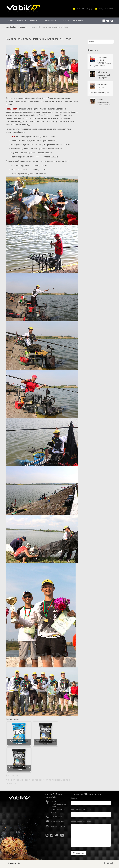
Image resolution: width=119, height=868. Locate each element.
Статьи (66, 21)
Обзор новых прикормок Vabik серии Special (104, 75)
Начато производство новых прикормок (104, 102)
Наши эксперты (51, 21)
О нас (10, 21)
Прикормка (12, 863)
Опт (19, 863)
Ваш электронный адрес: (81, 809)
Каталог (34, 21)
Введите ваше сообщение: (81, 821)
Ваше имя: (75, 798)
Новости (21, 21)
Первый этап (11, 109)
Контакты (78, 21)
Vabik (13, 136)
